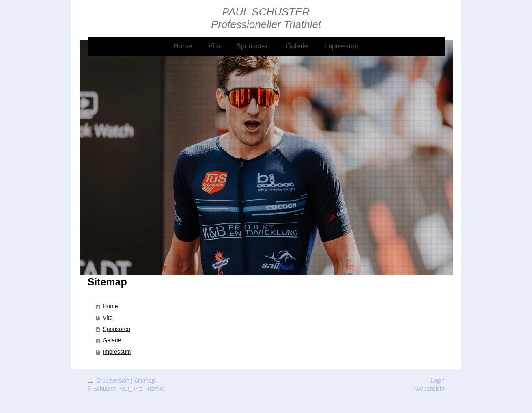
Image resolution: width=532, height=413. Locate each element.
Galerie (112, 340)
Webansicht (430, 389)
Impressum (117, 352)
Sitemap (145, 381)
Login (437, 381)
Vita (108, 318)
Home (110, 306)
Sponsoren (116, 329)
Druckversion (109, 381)
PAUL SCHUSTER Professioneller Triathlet (266, 18)
